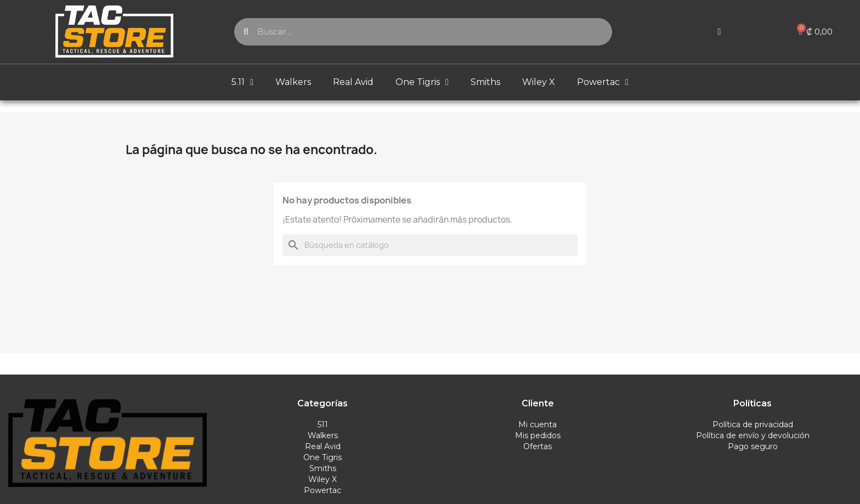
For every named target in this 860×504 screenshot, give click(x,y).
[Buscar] (430, 245)
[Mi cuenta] (720, 32)
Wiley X (539, 82)
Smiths (485, 82)
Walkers (293, 82)
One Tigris (422, 82)
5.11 (242, 82)
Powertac (603, 82)
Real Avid (353, 82)
